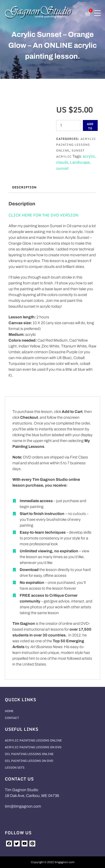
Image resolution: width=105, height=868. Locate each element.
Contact (12, 718)
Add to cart (90, 127)
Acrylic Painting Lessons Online (76, 145)
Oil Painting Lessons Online (29, 754)
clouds (62, 162)
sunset (62, 168)
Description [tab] (24, 187)
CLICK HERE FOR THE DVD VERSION (43, 215)
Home (9, 711)
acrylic (89, 156)
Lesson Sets (15, 768)
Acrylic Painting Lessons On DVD (33, 747)
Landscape (80, 162)
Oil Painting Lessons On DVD (29, 761)
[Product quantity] (68, 125)
